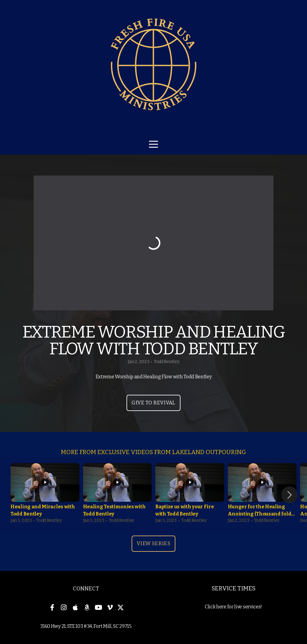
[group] (45, 495)
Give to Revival (153, 403)
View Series (153, 544)
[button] (289, 495)
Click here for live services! (233, 607)
